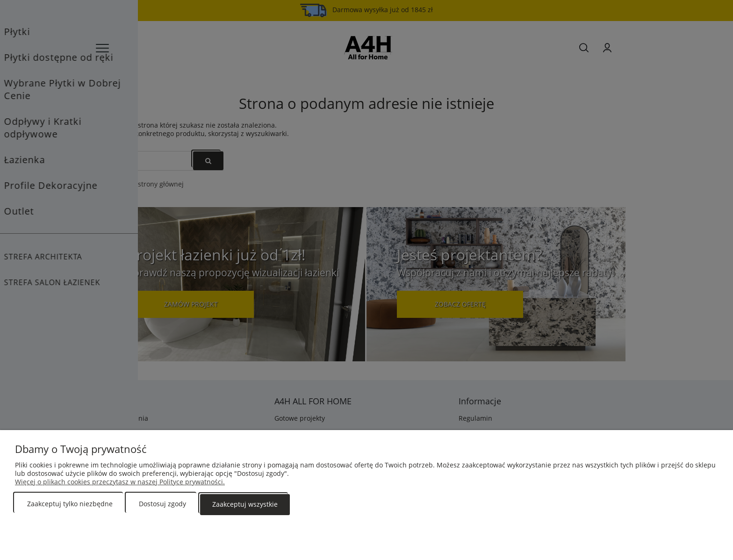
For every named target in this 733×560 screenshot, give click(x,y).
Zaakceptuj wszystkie (245, 504)
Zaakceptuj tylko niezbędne (70, 504)
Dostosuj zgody (162, 504)
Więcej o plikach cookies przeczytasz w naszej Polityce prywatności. (120, 482)
